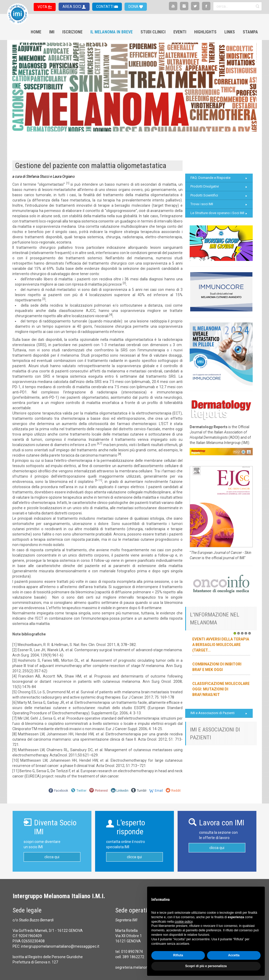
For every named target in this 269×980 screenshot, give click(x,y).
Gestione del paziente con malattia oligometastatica (91, 166)
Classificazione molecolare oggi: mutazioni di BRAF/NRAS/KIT (221, 689)
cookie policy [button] (184, 922)
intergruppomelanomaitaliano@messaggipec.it (60, 946)
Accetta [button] (234, 955)
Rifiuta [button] (178, 955)
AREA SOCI (72, 7)
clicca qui (52, 857)
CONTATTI (105, 7)
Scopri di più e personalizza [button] (206, 966)
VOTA (43, 7)
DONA (134, 7)
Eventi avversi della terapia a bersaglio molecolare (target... (221, 645)
